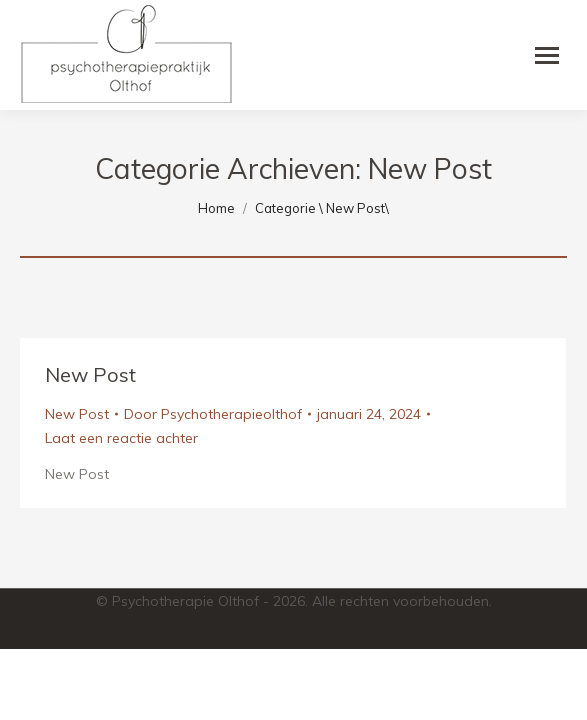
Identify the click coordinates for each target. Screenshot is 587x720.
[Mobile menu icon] (547, 55)
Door (213, 414)
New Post (90, 374)
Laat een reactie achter (121, 438)
